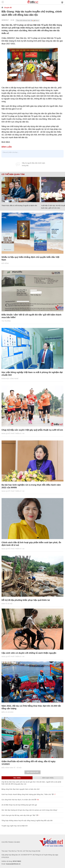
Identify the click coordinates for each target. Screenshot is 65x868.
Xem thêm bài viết (32, 772)
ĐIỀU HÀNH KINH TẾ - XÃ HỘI (12, 768)
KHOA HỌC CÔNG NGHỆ (10, 379)
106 (37, 800)
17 (54, 794)
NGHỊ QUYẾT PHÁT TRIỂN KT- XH (13, 433)
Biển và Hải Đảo (7, 712)
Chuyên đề (8, 8)
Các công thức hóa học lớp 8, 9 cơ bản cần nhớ (18, 800)
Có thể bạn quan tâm (13, 174)
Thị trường (6, 321)
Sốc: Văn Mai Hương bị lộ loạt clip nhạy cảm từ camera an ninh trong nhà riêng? (29, 810)
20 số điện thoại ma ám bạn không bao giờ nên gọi (19, 805)
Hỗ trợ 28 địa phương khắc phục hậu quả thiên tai (26, 600)
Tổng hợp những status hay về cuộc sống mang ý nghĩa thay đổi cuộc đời (27, 820)
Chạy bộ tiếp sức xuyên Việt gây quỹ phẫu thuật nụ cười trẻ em (32, 430)
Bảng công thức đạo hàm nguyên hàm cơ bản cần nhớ (20, 789)
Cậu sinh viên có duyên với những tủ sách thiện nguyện (29, 653)
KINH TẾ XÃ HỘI (7, 604)
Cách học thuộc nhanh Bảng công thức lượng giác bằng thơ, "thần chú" (27, 794)
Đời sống (5, 263)
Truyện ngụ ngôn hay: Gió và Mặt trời (15, 826)
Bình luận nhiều (48, 778)
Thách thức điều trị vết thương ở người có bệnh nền (19, 205)
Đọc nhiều (17, 778)
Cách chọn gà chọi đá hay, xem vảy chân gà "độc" (19, 815)
